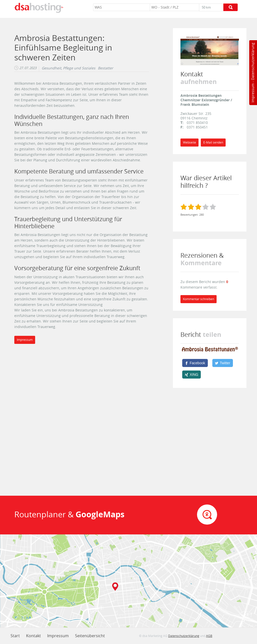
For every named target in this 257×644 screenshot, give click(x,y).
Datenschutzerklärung (253, 61)
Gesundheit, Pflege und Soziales (69, 68)
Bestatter (106, 68)
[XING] (192, 375)
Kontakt (34, 636)
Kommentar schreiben (199, 299)
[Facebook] (195, 363)
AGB (209, 636)
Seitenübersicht (90, 636)
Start (15, 636)
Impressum (253, 93)
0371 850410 (197, 123)
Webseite (189, 142)
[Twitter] (223, 363)
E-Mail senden (213, 142)
